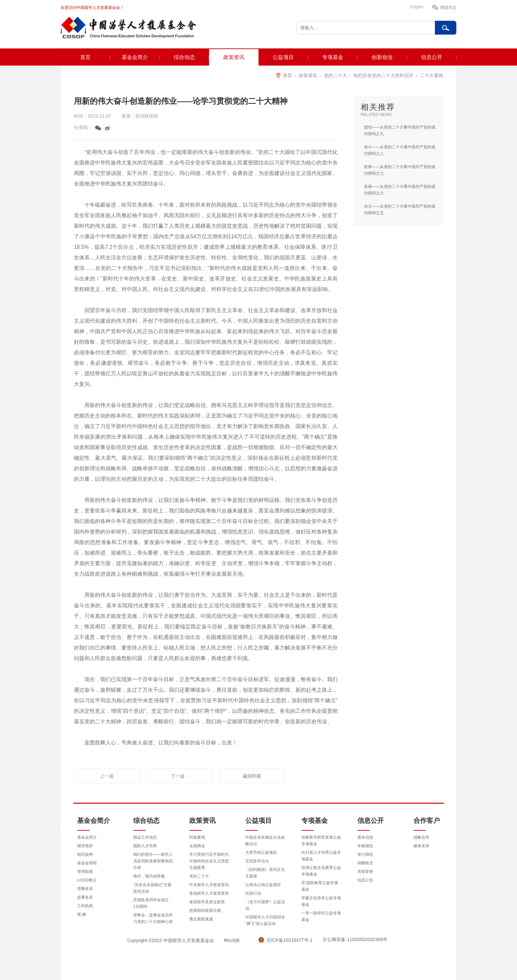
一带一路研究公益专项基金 (321, 916)
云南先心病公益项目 (263, 885)
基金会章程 (87, 863)
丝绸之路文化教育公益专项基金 (321, 871)
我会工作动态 (145, 837)
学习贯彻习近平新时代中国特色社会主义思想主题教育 (209, 861)
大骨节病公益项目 (261, 852)
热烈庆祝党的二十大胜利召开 (383, 75)
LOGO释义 (87, 880)
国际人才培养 (145, 846)
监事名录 (85, 897)
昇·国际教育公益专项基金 (320, 886)
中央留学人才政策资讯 (209, 885)
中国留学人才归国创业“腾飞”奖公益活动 (265, 920)
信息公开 (432, 57)
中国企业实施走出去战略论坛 (265, 841)
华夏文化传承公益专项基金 (321, 901)
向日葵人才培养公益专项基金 (321, 856)
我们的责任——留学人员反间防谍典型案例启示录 (153, 861)
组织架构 (85, 854)
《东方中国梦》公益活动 (265, 905)
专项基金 (333, 57)
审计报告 (365, 854)
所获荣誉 (365, 872)
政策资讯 (234, 57)
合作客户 (427, 821)
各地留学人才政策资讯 (209, 893)
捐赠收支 (365, 863)
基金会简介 (135, 57)
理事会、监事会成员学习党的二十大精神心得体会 (153, 922)
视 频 (82, 914)
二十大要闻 (432, 75)
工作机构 (85, 906)
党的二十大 (335, 75)
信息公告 (365, 880)
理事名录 (85, 889)
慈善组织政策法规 (205, 910)
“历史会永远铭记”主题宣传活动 (152, 888)
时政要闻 (197, 837)
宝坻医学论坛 (257, 861)
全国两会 (197, 846)
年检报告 (365, 846)
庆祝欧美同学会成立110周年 (151, 903)
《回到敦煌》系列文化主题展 (265, 873)
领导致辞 (85, 846)
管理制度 (85, 872)
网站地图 (232, 940)
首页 (85, 57)
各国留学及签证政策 (207, 902)
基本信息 (365, 837)
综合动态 (184, 57)
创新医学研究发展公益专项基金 (321, 841)
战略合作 (421, 837)
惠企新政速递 (201, 919)
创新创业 (382, 57)
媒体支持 (421, 846)
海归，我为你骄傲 (149, 876)
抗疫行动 (253, 893)
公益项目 (283, 57)
